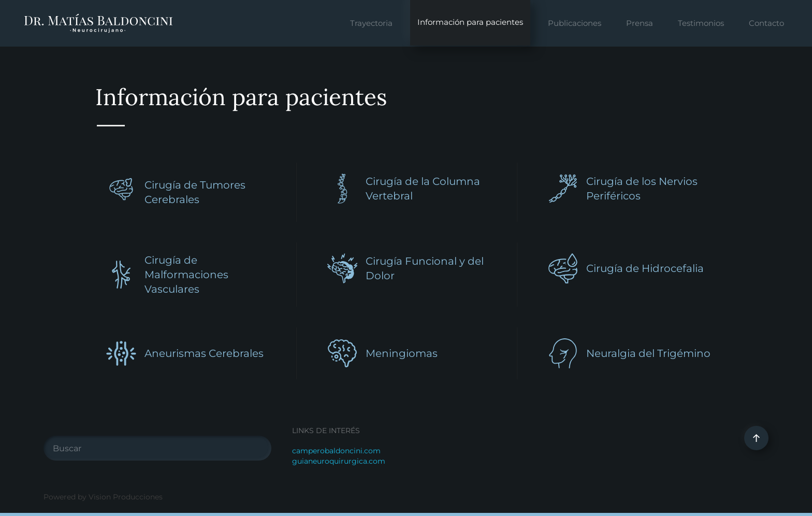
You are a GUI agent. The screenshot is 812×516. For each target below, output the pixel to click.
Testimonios (701, 23)
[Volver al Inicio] (98, 23)
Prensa (640, 23)
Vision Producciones (126, 497)
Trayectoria (371, 23)
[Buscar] (157, 448)
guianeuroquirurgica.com (339, 461)
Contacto (766, 23)
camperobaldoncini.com (336, 451)
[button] (756, 438)
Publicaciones (575, 23)
